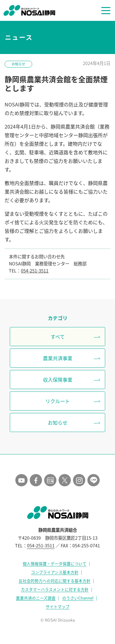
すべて (58, 337)
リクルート (58, 401)
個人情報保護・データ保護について (55, 563)
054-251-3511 (35, 271)
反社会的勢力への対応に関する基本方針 (55, 581)
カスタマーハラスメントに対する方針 (55, 589)
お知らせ (18, 64)
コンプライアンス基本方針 (55, 572)
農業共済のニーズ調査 (36, 598)
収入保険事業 (58, 380)
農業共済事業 (58, 358)
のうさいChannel (78, 598)
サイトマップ (58, 606)
